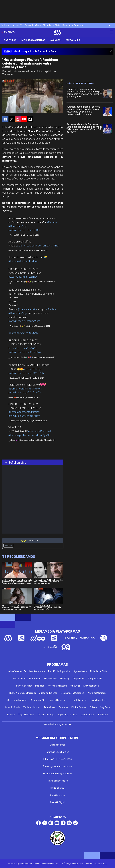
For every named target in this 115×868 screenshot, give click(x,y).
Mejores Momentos (33, 40)
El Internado (35, 679)
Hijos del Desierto (57, 700)
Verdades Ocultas (32, 707)
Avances (55, 40)
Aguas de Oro (80, 671)
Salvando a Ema (33, 25)
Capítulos (10, 40)
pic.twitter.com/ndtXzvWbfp (24, 321)
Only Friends (79, 679)
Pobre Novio (50, 707)
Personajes (73, 40)
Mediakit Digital (58, 802)
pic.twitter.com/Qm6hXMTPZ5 (26, 373)
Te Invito (11, 715)
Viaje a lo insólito (26, 715)
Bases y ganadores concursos (58, 766)
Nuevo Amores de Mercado (23, 693)
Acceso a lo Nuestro (57, 686)
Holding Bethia (57, 788)
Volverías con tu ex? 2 (12, 25)
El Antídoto (103, 715)
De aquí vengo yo (46, 715)
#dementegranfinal (29, 412)
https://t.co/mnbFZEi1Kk (23, 277)
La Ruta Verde (88, 715)
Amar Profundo (12, 707)
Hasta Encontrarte (99, 700)
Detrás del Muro (37, 671)
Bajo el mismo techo (67, 715)
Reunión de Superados (74, 25)
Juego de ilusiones (48, 693)
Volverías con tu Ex (17, 671)
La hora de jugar (24, 686)
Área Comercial (58, 795)
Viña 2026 (75, 686)
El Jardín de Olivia (52, 25)
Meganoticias (50, 679)
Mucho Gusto (19, 679)
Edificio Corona (79, 707)
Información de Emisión (57, 752)
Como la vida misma (17, 700)
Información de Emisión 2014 (58, 759)
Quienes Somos (58, 745)
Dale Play (65, 679)
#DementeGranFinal (47, 246)
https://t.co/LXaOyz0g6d (22, 348)
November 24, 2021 (33, 235)
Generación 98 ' (38, 700)
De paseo (40, 686)
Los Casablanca (91, 686)
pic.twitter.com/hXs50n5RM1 (25, 416)
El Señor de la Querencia (72, 693)
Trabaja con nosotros (57, 781)
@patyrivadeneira (27, 309)
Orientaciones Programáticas (57, 774)
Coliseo (93, 707)
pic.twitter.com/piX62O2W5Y (25, 392)
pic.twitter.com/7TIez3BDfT (24, 230)
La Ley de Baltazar (78, 700)
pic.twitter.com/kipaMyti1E (34, 435)
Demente (8, 546)
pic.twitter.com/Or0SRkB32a (25, 352)
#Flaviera (52, 222)
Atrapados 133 (95, 679)
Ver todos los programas (58, 724)
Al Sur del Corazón (97, 693)
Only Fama (105, 707)
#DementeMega (18, 226)
